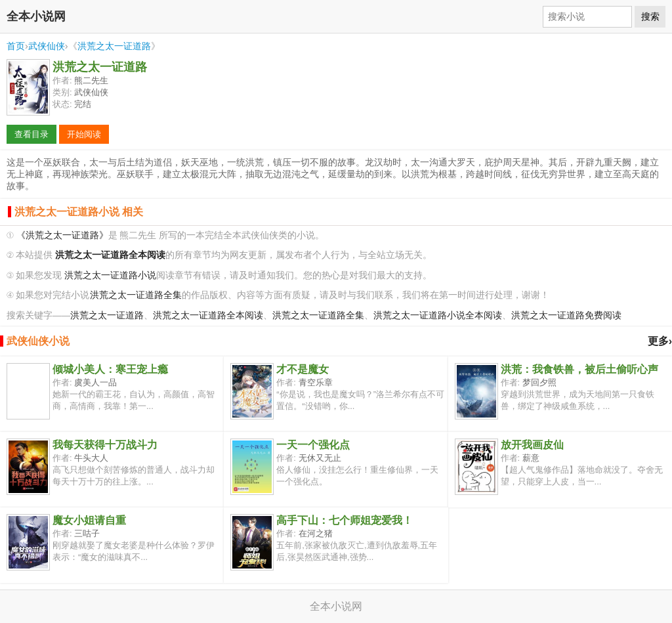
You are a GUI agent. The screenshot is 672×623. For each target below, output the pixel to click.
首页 (16, 46)
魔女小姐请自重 (89, 520)
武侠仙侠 (47, 46)
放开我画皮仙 (532, 445)
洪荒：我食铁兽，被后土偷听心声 (579, 369)
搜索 (650, 16)
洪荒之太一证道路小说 (110, 275)
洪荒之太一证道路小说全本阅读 (438, 315)
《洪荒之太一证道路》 (62, 235)
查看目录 (31, 134)
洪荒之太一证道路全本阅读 (208, 315)
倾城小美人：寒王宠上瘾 (110, 369)
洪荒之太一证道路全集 (136, 295)
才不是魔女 (303, 369)
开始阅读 (84, 134)
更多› (660, 341)
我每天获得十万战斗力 (105, 445)
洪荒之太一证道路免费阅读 (566, 315)
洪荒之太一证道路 (114, 46)
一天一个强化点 (313, 445)
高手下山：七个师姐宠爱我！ (345, 520)
